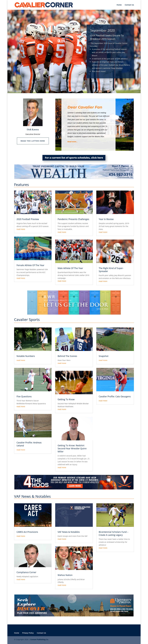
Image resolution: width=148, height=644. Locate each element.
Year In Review (106, 219)
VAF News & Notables (69, 532)
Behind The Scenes (67, 356)
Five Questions (24, 396)
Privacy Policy (28, 633)
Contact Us (129, 5)
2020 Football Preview (28, 219)
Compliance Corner (26, 572)
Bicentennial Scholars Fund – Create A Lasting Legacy (114, 533)
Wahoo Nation (65, 575)
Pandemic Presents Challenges (73, 219)
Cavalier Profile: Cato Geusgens (115, 396)
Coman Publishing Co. (39, 639)
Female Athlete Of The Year (30, 265)
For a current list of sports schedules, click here (74, 158)
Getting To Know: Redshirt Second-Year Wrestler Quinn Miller (72, 448)
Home (119, 5)
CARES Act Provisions (27, 532)
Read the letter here (33, 141)
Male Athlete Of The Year (70, 268)
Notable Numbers (26, 356)
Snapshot (104, 356)
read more (21, 229)
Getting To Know (66, 399)
